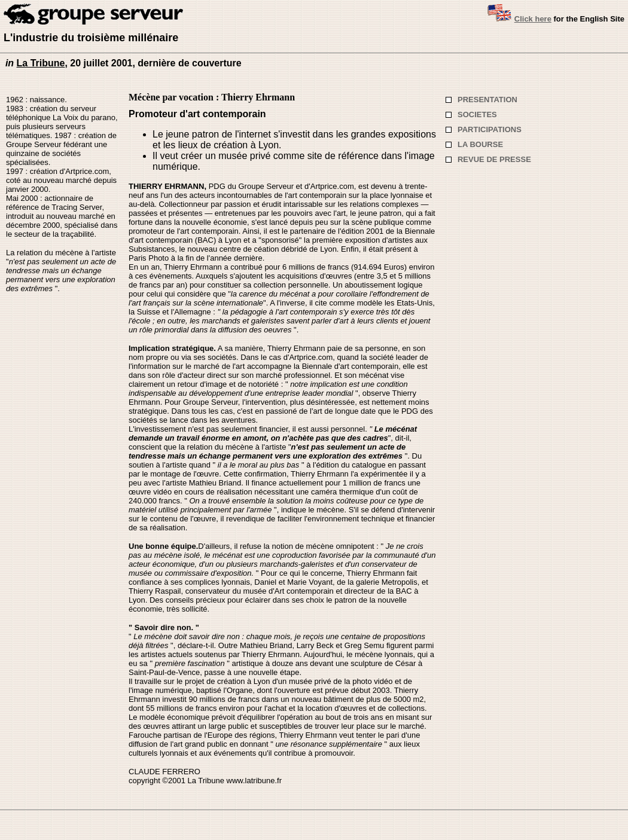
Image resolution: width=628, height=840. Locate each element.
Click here (533, 19)
